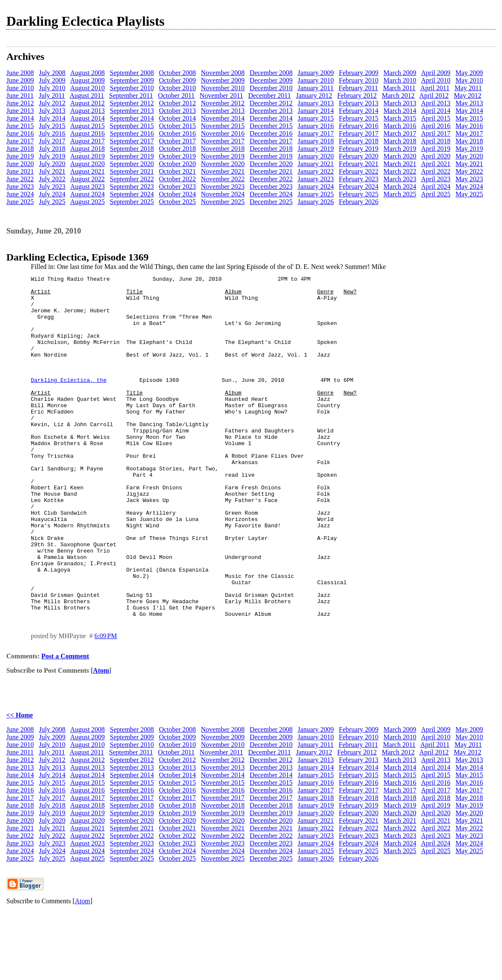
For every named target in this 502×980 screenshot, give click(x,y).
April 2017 (436, 133)
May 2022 (469, 171)
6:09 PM (106, 704)
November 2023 (223, 187)
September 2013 (132, 111)
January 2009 (316, 73)
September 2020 (132, 164)
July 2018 (52, 149)
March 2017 (400, 133)
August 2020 (87, 164)
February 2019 (359, 149)
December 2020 (271, 164)
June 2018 (20, 149)
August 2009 (87, 80)
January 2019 (316, 149)
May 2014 (469, 111)
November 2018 (223, 149)
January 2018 (316, 141)
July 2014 (52, 118)
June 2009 (20, 80)
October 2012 (178, 103)
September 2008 (132, 73)
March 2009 (400, 73)
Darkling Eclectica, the (69, 401)
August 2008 (87, 73)
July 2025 (52, 202)
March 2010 (400, 80)
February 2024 (359, 187)
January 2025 (316, 194)
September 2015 (132, 126)
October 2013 (178, 111)
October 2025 (178, 202)
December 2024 (271, 194)
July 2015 (52, 126)
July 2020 (52, 164)
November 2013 (223, 111)
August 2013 (87, 111)
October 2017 (178, 141)
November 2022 (223, 179)
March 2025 (400, 194)
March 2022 (400, 171)
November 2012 (223, 103)
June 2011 (20, 95)
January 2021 (316, 164)
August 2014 (87, 118)
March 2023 (400, 179)
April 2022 (436, 171)
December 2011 (269, 95)
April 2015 (436, 118)
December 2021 (271, 171)
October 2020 (178, 164)
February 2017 (359, 133)
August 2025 (87, 202)
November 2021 (223, 171)
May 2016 (469, 126)
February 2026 (359, 202)
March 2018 (400, 141)
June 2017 (20, 141)
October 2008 (178, 73)
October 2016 (178, 133)
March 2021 (400, 164)
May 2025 (469, 194)
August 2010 (87, 88)
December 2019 (271, 156)
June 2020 (20, 164)
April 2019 (436, 149)
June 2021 (20, 171)
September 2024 (132, 194)
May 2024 (469, 187)
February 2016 (359, 126)
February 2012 (357, 95)
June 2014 (20, 118)
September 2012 (132, 103)
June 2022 (20, 179)
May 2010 (469, 80)
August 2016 (87, 133)
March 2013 (400, 103)
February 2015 (359, 118)
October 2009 (178, 80)
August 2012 (87, 103)
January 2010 (316, 80)
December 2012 (271, 103)
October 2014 (178, 118)
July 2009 (52, 80)
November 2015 (223, 126)
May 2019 (469, 149)
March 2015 (400, 118)
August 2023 (87, 187)
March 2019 (400, 149)
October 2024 (178, 194)
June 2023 (20, 187)
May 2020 (469, 156)
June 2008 (20, 73)
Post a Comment (65, 724)
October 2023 (178, 187)
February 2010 (359, 80)
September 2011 (131, 95)
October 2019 (178, 156)
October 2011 (176, 95)
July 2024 (52, 194)
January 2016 (316, 126)
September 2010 (132, 88)
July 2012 (52, 103)
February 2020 (359, 156)
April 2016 (436, 126)
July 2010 (52, 88)
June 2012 (20, 103)
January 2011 (316, 88)
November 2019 (223, 156)
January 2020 (316, 156)
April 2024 (436, 187)
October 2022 (178, 179)
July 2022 (52, 179)
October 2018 (178, 149)
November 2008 (223, 73)
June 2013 (20, 111)
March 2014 (400, 111)
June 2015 (20, 126)
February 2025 (359, 194)
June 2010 (20, 88)
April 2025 (436, 194)
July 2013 (52, 111)
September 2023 (132, 187)
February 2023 (359, 179)
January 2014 (316, 111)
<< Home (20, 783)
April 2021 (436, 164)
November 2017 (223, 141)
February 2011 (358, 88)
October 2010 (178, 88)
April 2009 (436, 73)
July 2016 (52, 133)
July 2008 (52, 73)
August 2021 (87, 171)
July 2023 (52, 187)
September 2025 (132, 202)
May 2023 (469, 179)
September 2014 (132, 118)
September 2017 (132, 141)
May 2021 (469, 164)
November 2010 (223, 88)
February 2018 (359, 141)
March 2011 (399, 88)
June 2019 (20, 156)
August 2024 (87, 194)
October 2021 (178, 171)
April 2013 (436, 103)
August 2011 (87, 95)
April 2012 (434, 95)
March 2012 (398, 95)
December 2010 (271, 88)
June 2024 (20, 194)
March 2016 (400, 126)
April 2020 (436, 156)
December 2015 (271, 126)
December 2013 (271, 111)
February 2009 (359, 73)
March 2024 (400, 187)
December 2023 (271, 187)
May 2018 (469, 141)
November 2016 (223, 133)
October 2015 (178, 126)
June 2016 (20, 133)
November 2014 (223, 118)
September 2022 (132, 179)
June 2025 (20, 202)
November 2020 (223, 164)
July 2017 (52, 141)
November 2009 (223, 80)
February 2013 (359, 103)
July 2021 (52, 171)
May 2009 (469, 73)
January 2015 (316, 118)
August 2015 (87, 126)
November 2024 (223, 194)
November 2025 (223, 202)
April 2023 (436, 179)
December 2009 (271, 80)
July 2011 (52, 95)
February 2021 (359, 164)
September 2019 (132, 156)
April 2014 (436, 111)
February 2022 (359, 171)
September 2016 (132, 133)
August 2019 (87, 156)
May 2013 (469, 103)
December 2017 (271, 141)
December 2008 (271, 73)
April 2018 (436, 141)
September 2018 (132, 149)
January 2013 (316, 103)
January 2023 (316, 179)
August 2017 (87, 141)
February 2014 (359, 111)
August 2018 (87, 149)
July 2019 (52, 156)
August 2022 (87, 179)
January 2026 (316, 202)
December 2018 (271, 149)
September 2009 (132, 80)
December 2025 (271, 202)
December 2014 (271, 118)
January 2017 (316, 133)
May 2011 (468, 88)
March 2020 (400, 156)
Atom (101, 739)
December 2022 (271, 179)
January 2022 (316, 171)
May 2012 (468, 95)
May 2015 (469, 118)
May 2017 (469, 133)
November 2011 (221, 95)
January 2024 (316, 187)
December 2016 (271, 133)
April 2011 (435, 88)
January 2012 (314, 95)
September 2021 (132, 171)
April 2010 (436, 80)
